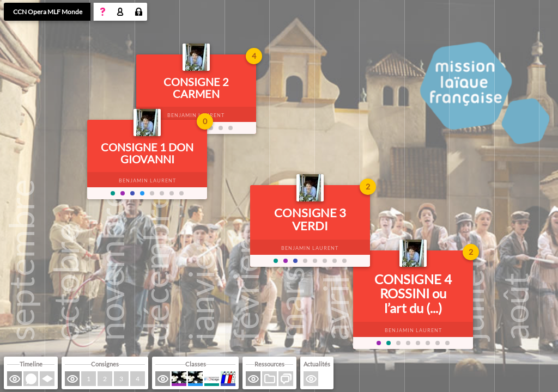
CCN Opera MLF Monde (48, 12)
